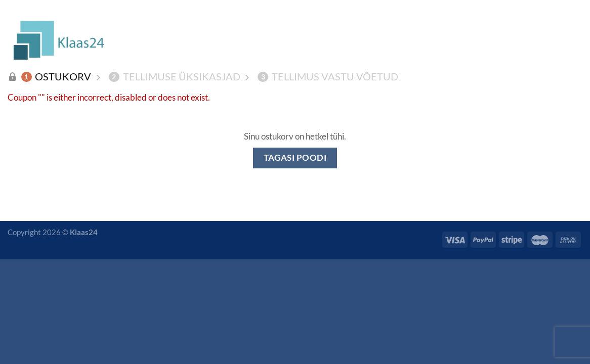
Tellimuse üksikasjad (175, 77)
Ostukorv (56, 77)
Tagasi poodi (295, 158)
